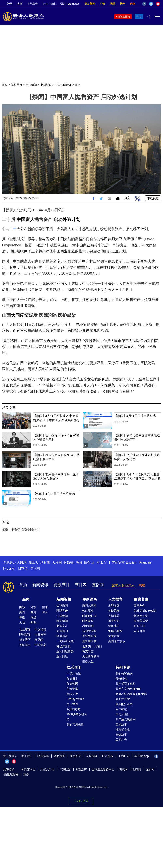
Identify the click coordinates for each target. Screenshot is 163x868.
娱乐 (45, 607)
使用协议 (76, 756)
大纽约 (22, 563)
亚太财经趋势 (65, 651)
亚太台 (102, 563)
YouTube (158, 4)
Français (145, 563)
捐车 (123, 4)
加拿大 (33, 563)
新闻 (26, 599)
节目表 (81, 585)
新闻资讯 (40, 585)
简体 (53, 4)
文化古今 (114, 636)
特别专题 (123, 667)
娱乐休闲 (74, 667)
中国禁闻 (46, 85)
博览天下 (25, 640)
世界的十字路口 (92, 646)
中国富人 (26, 220)
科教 (33, 622)
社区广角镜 (64, 646)
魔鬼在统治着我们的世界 (131, 694)
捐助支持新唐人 (123, 585)
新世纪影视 (11, 774)
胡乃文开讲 (141, 616)
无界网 (150, 769)
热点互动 (88, 611)
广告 (102, 4)
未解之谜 (114, 605)
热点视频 (40, 630)
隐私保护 (59, 756)
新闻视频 (64, 599)
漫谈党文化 (123, 730)
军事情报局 (89, 636)
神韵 (10, 4)
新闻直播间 (124, 17)
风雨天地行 (123, 714)
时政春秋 (88, 621)
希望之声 (81, 769)
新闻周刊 (62, 631)
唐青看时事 (89, 641)
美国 (22, 612)
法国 (79, 563)
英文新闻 (90, 4)
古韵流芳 (114, 616)
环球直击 (62, 611)
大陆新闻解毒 (91, 656)
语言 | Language (70, 4)
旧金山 (89, 563)
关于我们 (27, 756)
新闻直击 (62, 626)
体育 (45, 612)
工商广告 (121, 740)
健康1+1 (139, 605)
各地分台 (33, 4)
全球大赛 (40, 645)
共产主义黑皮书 (126, 719)
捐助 (113, 4)
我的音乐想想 (75, 725)
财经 (33, 617)
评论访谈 (89, 599)
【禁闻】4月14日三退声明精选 (135, 416)
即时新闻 (25, 635)
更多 (26, 774)
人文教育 (115, 599)
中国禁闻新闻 (63, 85)
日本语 (23, 568)
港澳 (33, 607)
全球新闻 (62, 605)
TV (140, 17)
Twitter (151, 4)
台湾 (33, 612)
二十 (6, 220)
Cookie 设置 (81, 801)
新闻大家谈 (89, 605)
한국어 (35, 568)
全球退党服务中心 (103, 769)
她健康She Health (145, 611)
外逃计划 (71, 220)
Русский (9, 568)
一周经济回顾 (65, 641)
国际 (22, 607)
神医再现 (140, 626)
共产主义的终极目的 (128, 689)
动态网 (137, 769)
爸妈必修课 (115, 631)
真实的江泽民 (124, 704)
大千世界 (72, 704)
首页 (5, 85)
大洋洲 (57, 563)
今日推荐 (40, 635)
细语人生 (88, 661)
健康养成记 (141, 621)
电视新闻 (31, 85)
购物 (133, 4)
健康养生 (141, 599)
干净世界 (65, 769)
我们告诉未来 (124, 674)
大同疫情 (20, 315)
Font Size (127, 198)
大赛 (20, 4)
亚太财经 (62, 656)
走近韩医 (140, 631)
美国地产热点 (117, 641)
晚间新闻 (62, 621)
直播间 (98, 585)
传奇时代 (121, 679)
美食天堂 (72, 689)
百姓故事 (121, 725)
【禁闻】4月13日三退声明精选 (54, 494)
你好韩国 (72, 684)
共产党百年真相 (126, 684)
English (131, 563)
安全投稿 (92, 756)
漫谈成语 (114, 626)
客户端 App (142, 756)
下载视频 (153, 198)
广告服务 (108, 756)
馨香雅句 (114, 621)
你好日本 (72, 679)
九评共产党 (123, 699)
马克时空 (88, 651)
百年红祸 (121, 709)
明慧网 (123, 769)
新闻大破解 (89, 631)
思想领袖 (88, 626)
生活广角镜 (74, 674)
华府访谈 (62, 636)
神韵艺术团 (28, 769)
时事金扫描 (89, 616)
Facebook (144, 4)
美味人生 (72, 694)
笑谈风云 (114, 611)
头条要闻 (25, 630)
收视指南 (43, 756)
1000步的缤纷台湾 (77, 717)
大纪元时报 (47, 769)
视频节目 (17, 85)
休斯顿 (69, 563)
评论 (22, 617)
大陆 (22, 622)
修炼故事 (121, 735)
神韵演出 (25, 645)
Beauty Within (75, 699)
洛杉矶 (45, 563)
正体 (45, 4)
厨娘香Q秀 (73, 709)
